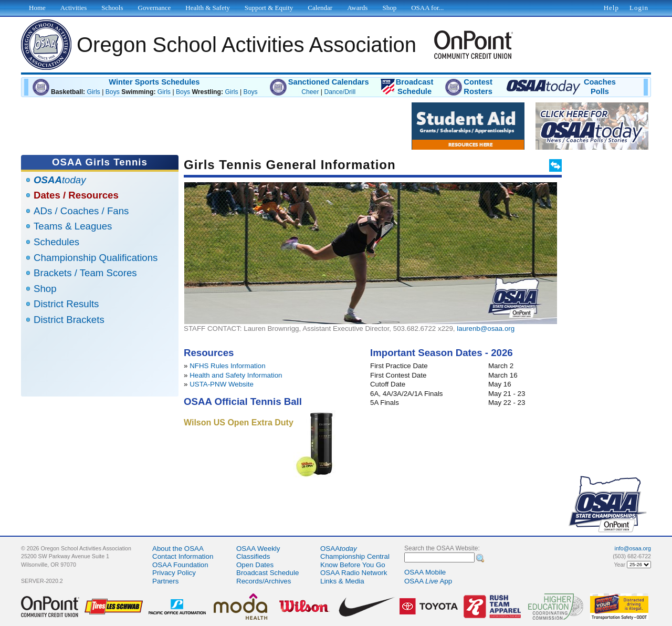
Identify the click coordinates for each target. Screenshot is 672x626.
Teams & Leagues (73, 226)
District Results (66, 304)
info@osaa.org (633, 548)
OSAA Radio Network (354, 573)
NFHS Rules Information (227, 366)
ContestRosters (478, 87)
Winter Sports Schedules (154, 82)
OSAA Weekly (258, 549)
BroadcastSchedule (415, 87)
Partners (165, 581)
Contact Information (183, 556)
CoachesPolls (600, 87)
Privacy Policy (174, 573)
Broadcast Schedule (267, 573)
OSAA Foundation (180, 565)
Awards (357, 8)
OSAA (339, 549)
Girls (94, 92)
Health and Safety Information (236, 375)
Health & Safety (207, 8)
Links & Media (342, 581)
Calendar (320, 8)
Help (611, 8)
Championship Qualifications (96, 258)
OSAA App (428, 581)
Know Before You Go (353, 565)
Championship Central (355, 556)
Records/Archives (264, 581)
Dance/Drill (340, 92)
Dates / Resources (76, 195)
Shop (45, 289)
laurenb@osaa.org (486, 328)
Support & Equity (269, 8)
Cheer (310, 92)
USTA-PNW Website (222, 384)
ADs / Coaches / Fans (81, 211)
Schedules (56, 242)
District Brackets (69, 320)
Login (639, 8)
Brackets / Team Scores (85, 273)
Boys (113, 92)
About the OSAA (178, 549)
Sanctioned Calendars (329, 82)
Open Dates (255, 565)
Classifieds (253, 556)
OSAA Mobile (425, 572)
